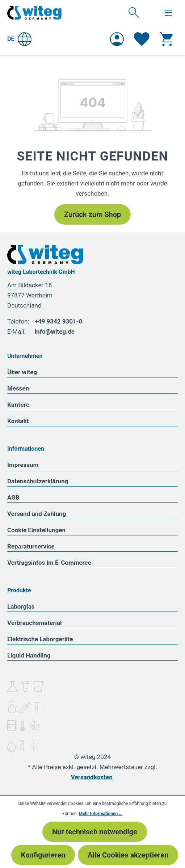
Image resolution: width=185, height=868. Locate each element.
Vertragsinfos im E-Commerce (49, 563)
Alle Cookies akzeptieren (128, 855)
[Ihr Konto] (117, 39)
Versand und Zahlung (37, 514)
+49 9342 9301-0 (59, 321)
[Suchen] (134, 12)
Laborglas (21, 606)
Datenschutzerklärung (38, 481)
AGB (13, 497)
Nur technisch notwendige (95, 832)
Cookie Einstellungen (36, 530)
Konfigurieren (43, 855)
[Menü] (168, 13)
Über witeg (22, 372)
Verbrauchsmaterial (34, 623)
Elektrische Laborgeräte (40, 639)
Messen (18, 388)
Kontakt (18, 421)
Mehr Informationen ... (101, 814)
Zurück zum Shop (92, 214)
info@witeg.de (55, 331)
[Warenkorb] (166, 39)
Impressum (23, 465)
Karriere (18, 405)
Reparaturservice (31, 546)
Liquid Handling (29, 655)
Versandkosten (92, 777)
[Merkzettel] (142, 39)
